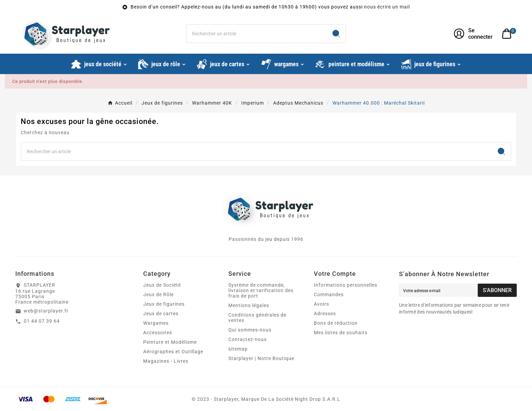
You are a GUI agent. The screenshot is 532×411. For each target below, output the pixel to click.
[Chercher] (257, 34)
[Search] (336, 34)
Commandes (329, 294)
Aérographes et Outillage (173, 352)
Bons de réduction (336, 323)
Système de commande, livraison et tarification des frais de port (261, 290)
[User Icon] (474, 34)
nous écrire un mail (387, 7)
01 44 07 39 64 (42, 321)
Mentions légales (249, 305)
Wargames (156, 323)
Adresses (325, 314)
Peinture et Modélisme (170, 342)
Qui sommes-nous (250, 330)
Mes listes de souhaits (341, 333)
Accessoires (158, 333)
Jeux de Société (162, 285)
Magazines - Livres (166, 361)
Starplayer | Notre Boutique (261, 358)
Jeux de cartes (161, 314)
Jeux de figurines (164, 304)
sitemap (238, 349)
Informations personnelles (346, 285)
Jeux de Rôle (158, 294)
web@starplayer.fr (46, 311)
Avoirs (321, 304)
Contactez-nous (248, 339)
